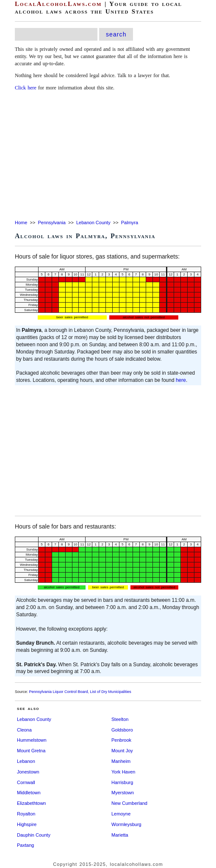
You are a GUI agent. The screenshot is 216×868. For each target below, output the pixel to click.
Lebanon (26, 761)
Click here (26, 88)
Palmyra (130, 223)
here (181, 380)
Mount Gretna (31, 751)
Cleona (24, 730)
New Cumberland (129, 803)
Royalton (26, 814)
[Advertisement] (108, 156)
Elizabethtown (32, 803)
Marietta (120, 835)
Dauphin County (34, 835)
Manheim (121, 761)
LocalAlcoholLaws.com (58, 4)
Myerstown (123, 793)
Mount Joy (122, 751)
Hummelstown (32, 740)
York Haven (123, 772)
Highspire (27, 824)
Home (21, 223)
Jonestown (28, 772)
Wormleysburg (126, 824)
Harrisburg (122, 782)
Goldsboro (122, 730)
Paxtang (25, 845)
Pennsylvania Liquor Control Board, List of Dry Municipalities (80, 692)
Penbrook (121, 740)
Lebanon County (93, 223)
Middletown (29, 793)
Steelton (120, 719)
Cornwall (26, 782)
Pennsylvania (51, 223)
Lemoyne (121, 814)
